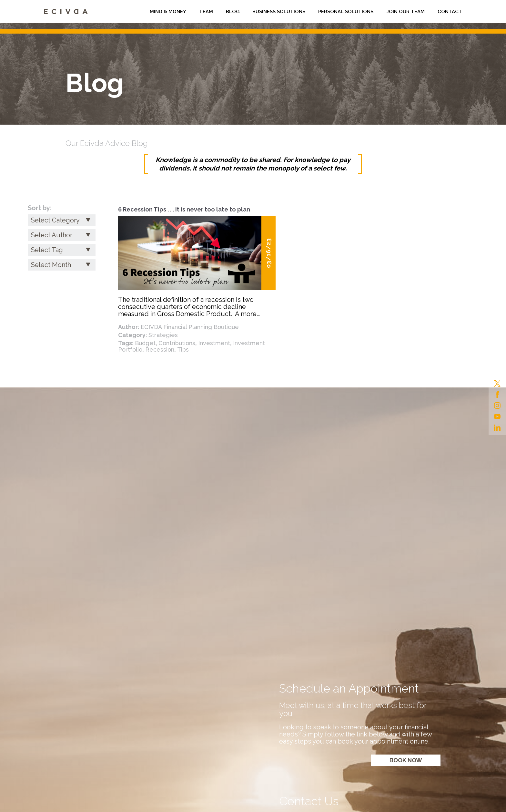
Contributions (177, 343)
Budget (145, 343)
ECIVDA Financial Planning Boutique (190, 327)
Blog (233, 12)
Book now (406, 760)
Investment (214, 343)
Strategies (163, 335)
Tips (183, 349)
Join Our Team (405, 12)
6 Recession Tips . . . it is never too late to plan (184, 209)
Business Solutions (279, 12)
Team (206, 12)
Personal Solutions (346, 12)
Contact (450, 12)
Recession (160, 349)
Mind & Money (168, 12)
